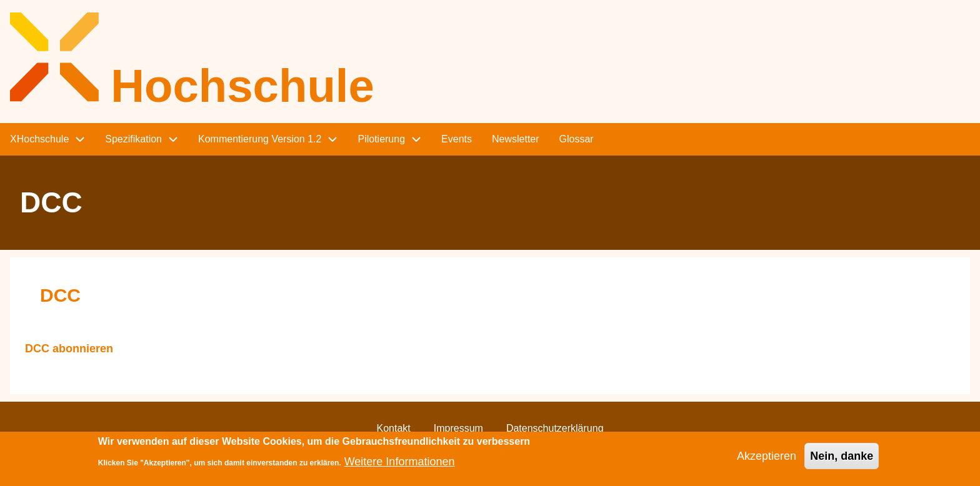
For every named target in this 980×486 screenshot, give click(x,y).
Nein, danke (842, 461)
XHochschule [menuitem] (39, 139)
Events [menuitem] (457, 139)
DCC (60, 295)
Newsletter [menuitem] (516, 139)
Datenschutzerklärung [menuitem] (555, 428)
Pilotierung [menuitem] (381, 139)
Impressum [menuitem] (458, 428)
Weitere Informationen (400, 467)
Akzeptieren (767, 461)
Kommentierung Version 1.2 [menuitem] (260, 139)
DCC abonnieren (69, 349)
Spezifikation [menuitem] (133, 139)
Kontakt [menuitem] (393, 428)
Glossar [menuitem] (577, 139)
